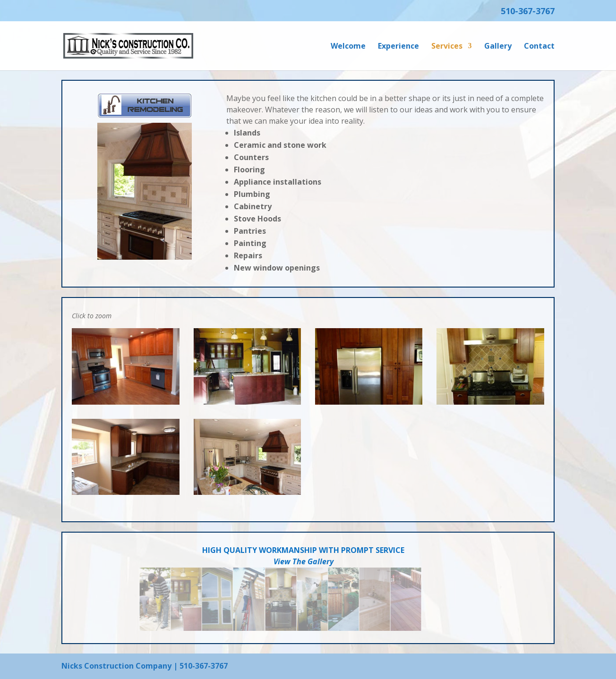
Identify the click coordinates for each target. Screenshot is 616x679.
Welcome (348, 47)
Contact (539, 47)
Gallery (498, 47)
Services (447, 47)
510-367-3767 (528, 12)
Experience (398, 47)
